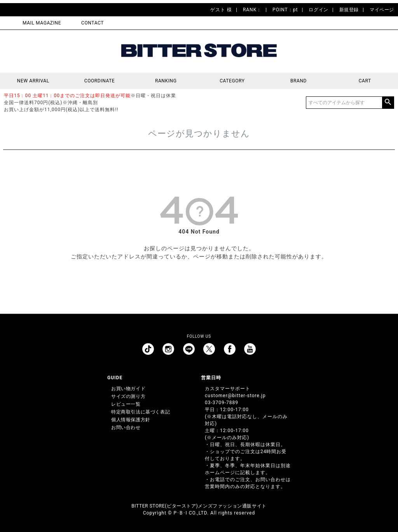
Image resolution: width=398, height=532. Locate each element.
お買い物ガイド (128, 389)
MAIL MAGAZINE (42, 23)
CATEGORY (232, 81)
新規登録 (349, 10)
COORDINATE (100, 81)
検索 (388, 103)
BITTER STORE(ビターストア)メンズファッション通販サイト (199, 506)
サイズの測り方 (128, 396)
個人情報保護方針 (131, 420)
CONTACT (93, 23)
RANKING (166, 81)
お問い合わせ (126, 427)
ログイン (318, 10)
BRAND (298, 81)
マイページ (382, 10)
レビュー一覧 (126, 404)
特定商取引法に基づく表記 (141, 412)
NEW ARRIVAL (33, 81)
